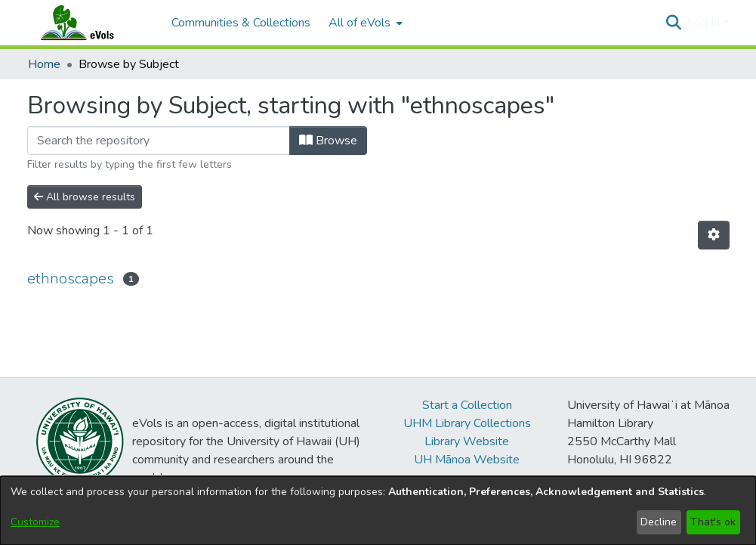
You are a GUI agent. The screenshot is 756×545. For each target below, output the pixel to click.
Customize (35, 522)
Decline (659, 522)
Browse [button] (328, 141)
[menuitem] (364, 23)
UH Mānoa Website (467, 460)
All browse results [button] (85, 197)
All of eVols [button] (359, 23)
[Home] (92, 23)
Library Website (467, 441)
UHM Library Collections (467, 423)
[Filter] (159, 141)
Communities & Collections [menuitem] (241, 23)
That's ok (713, 522)
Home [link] (44, 64)
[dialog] (378, 511)
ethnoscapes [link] (71, 279)
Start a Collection (467, 405)
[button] (674, 23)
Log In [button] (705, 23)
